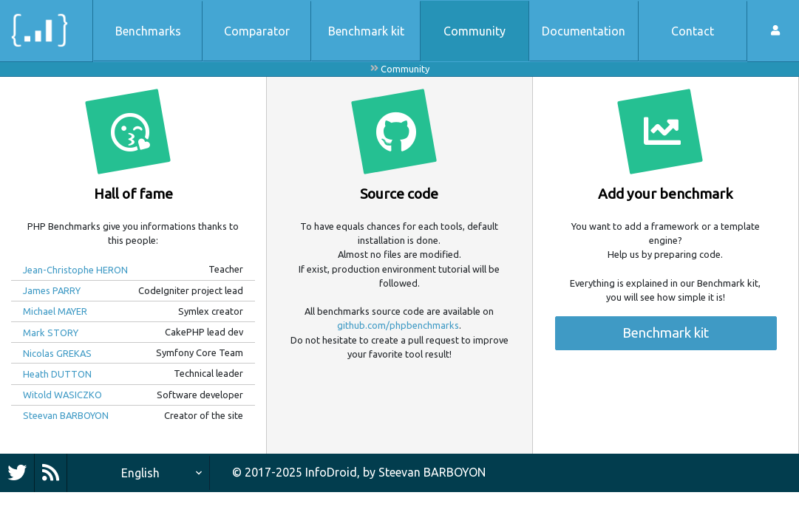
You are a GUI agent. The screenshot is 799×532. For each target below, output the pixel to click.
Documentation (584, 31)
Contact (693, 31)
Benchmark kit (366, 31)
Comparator (257, 31)
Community (475, 31)
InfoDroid (331, 472)
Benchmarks (148, 31)
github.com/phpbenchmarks (398, 325)
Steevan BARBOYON (432, 472)
